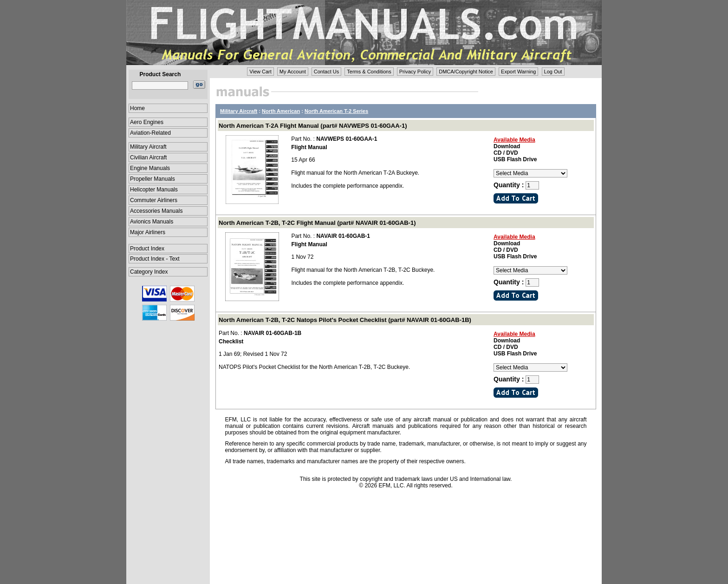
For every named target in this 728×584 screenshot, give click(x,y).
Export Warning (518, 72)
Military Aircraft (148, 147)
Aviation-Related (150, 133)
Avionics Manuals (152, 222)
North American (281, 111)
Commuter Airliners (154, 200)
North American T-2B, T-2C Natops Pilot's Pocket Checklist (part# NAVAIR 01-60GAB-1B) (345, 320)
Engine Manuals (150, 168)
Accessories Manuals (156, 211)
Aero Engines (147, 122)
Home (137, 108)
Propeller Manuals (153, 179)
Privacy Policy (415, 72)
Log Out (553, 72)
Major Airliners (148, 232)
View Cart (260, 72)
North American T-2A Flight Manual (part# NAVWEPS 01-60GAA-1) (313, 126)
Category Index (149, 272)
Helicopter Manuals (154, 190)
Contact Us (326, 72)
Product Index (147, 249)
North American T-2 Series (336, 111)
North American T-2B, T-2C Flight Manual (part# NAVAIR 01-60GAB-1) (317, 223)
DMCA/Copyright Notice (466, 72)
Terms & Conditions (369, 72)
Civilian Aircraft (148, 157)
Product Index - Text (155, 259)
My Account (293, 72)
